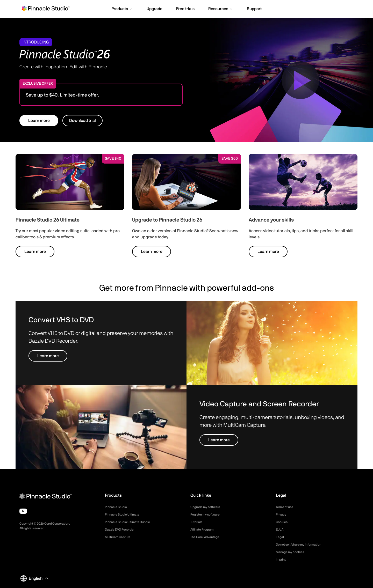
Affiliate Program (204, 530)
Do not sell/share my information (303, 545)
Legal (280, 537)
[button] (122, 9)
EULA (280, 530)
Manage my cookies (292, 552)
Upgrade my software (208, 507)
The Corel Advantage (207, 537)
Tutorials (197, 522)
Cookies (282, 522)
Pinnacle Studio (117, 507)
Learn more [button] (39, 121)
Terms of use (286, 507)
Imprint (282, 560)
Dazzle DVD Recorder (123, 530)
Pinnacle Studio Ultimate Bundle (131, 522)
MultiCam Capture (120, 537)
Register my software (208, 514)
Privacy (282, 514)
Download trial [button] (83, 121)
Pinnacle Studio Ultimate (125, 514)
